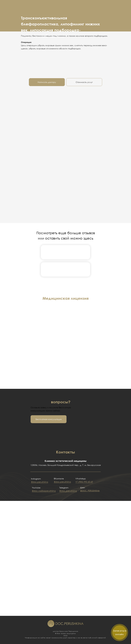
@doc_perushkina (68, 491)
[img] (65, 252)
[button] (49, 419)
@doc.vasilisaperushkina (44, 491)
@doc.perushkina (40, 482)
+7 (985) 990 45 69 (84, 482)
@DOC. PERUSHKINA (90, 491)
